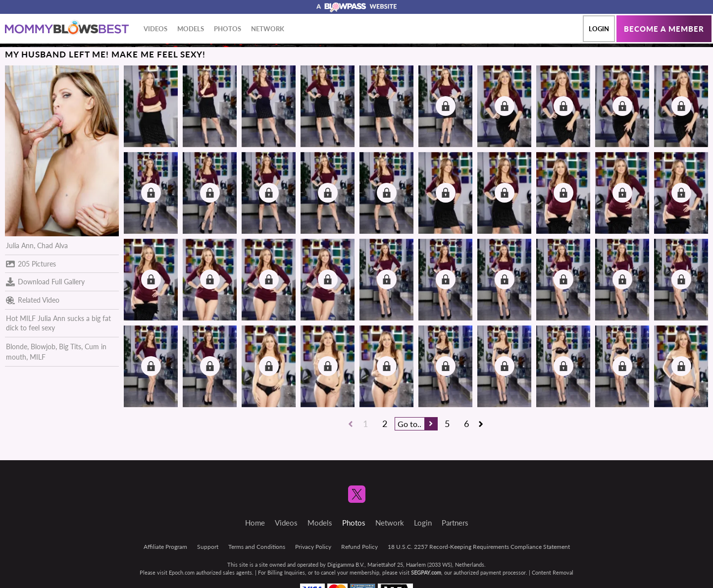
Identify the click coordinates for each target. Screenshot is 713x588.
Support (208, 547)
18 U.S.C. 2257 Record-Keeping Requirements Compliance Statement (479, 547)
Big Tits (70, 347)
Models (191, 29)
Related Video (33, 300)
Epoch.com (182, 572)
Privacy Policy (313, 547)
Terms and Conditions (257, 547)
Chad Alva (52, 245)
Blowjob (43, 347)
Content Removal (553, 572)
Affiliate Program (165, 547)
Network (268, 29)
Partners (455, 523)
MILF (38, 357)
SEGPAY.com (426, 572)
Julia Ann (20, 245)
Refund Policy (359, 547)
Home (255, 523)
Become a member (664, 29)
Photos (228, 29)
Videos (155, 29)
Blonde (17, 347)
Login (599, 29)
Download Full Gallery (45, 282)
